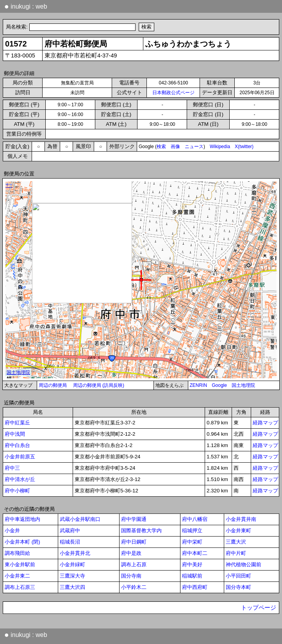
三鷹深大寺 (72, 576)
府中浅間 (15, 434)
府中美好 (192, 564)
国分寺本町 (238, 587)
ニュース (194, 147)
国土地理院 (243, 385)
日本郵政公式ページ (173, 93)
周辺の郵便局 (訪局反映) (99, 385)
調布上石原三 (20, 587)
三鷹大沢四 (72, 587)
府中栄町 (192, 542)
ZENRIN (199, 385)
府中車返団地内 (22, 519)
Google (219, 385)
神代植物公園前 (244, 564)
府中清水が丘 (20, 479)
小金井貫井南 (241, 519)
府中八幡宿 (195, 519)
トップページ (259, 608)
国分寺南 (131, 576)
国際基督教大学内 (141, 530)
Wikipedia (220, 147)
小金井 (12, 530)
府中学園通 (134, 519)
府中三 (12, 468)
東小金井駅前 (20, 564)
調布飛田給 (17, 553)
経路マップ (265, 423)
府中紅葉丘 (17, 423)
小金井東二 (17, 576)
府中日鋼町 (134, 542)
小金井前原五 (20, 457)
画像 (175, 147)
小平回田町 (238, 576)
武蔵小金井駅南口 (80, 519)
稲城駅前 (192, 576)
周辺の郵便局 (53, 385)
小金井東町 (238, 530)
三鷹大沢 (236, 542)
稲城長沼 (70, 542)
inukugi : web (26, 6)
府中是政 (131, 553)
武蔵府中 (70, 530)
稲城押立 (192, 530)
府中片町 (236, 553)
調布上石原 (134, 564)
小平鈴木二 (134, 587)
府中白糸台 (17, 445)
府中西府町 (195, 587)
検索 (161, 147)
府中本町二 (195, 553)
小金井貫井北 (75, 553)
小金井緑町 (72, 564)
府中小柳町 (17, 491)
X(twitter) (244, 147)
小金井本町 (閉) (22, 542)
